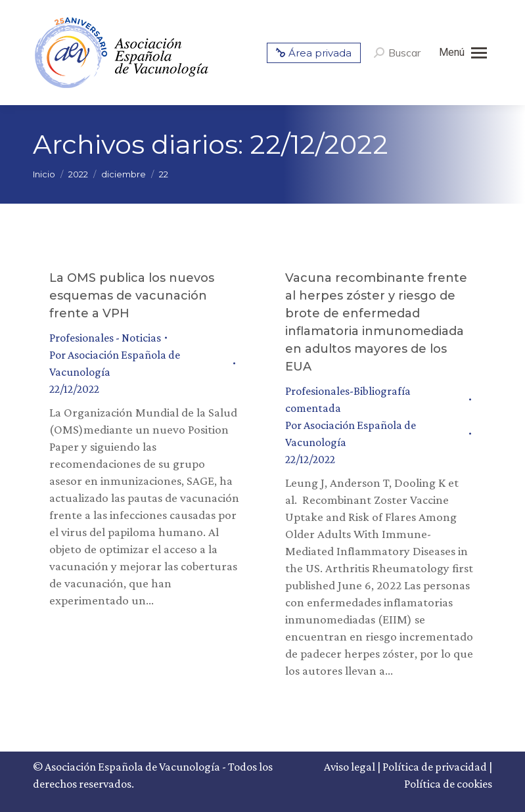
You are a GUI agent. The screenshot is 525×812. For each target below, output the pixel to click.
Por (115, 363)
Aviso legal (350, 767)
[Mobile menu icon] (463, 53)
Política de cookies (448, 784)
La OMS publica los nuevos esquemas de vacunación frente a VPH (132, 296)
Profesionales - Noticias (105, 338)
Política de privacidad (435, 767)
